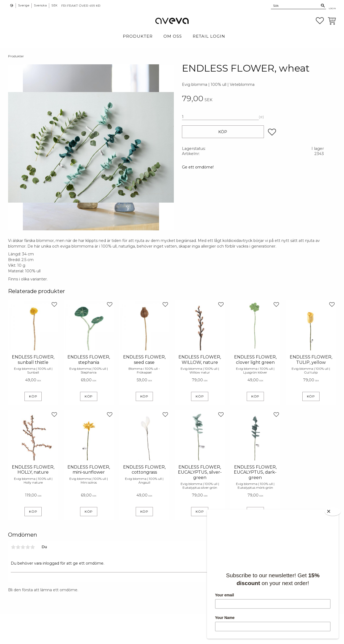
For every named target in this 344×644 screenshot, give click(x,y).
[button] (320, 21)
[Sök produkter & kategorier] (295, 5)
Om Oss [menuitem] (173, 36)
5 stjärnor (33, 547)
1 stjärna (13, 547)
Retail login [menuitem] (209, 36)
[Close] (333, 511)
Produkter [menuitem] (138, 36)
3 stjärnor (23, 547)
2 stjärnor (18, 547)
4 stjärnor (28, 547)
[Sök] (323, 6)
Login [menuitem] (332, 8)
